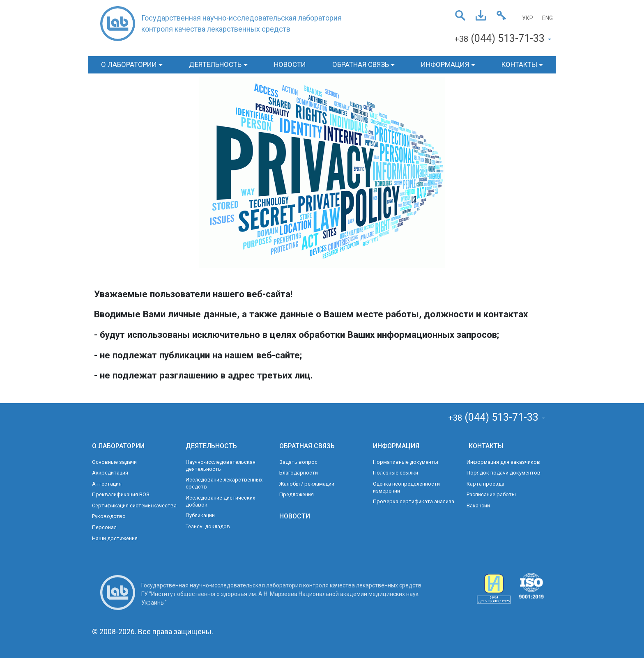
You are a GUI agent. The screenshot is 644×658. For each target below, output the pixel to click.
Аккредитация (110, 473)
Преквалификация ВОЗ (121, 494)
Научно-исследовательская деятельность (221, 465)
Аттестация (107, 484)
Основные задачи (114, 462)
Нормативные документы (406, 462)
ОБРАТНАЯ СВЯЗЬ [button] (361, 64)
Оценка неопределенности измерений (406, 487)
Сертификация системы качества (134, 506)
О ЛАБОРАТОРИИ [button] (129, 64)
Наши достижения (115, 538)
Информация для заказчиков (503, 462)
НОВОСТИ (290, 64)
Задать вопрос (298, 462)
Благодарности (299, 473)
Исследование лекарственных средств (224, 483)
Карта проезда (485, 484)
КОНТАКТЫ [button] (519, 64)
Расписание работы (491, 494)
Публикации (200, 515)
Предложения (297, 494)
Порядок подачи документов (504, 473)
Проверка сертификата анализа (414, 501)
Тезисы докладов (208, 526)
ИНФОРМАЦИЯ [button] (445, 64)
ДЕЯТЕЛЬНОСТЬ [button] (215, 64)
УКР (528, 18)
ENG (547, 18)
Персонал (104, 527)
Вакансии (478, 506)
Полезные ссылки (396, 473)
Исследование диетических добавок (220, 501)
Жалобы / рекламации (307, 484)
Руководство (109, 516)
